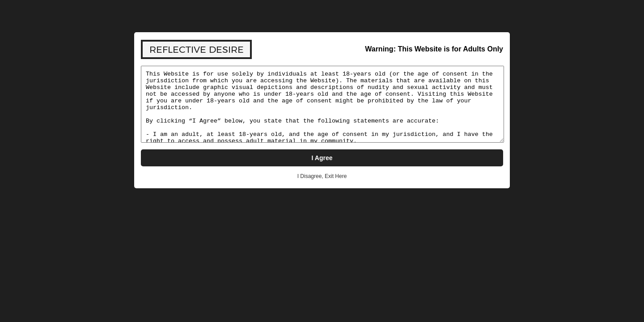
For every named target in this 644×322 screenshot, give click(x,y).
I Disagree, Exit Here (322, 176)
